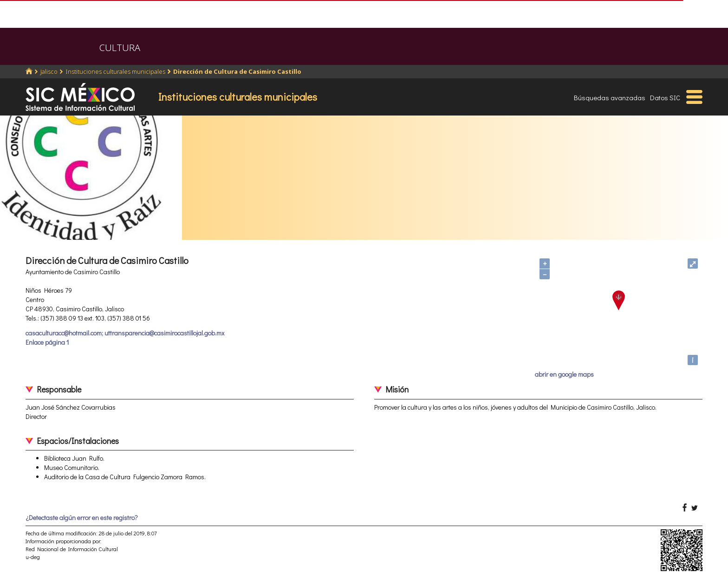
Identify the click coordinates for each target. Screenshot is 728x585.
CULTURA (120, 48)
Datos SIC (665, 97)
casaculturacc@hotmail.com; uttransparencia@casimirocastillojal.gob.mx (125, 333)
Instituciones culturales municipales (115, 71)
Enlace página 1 (47, 342)
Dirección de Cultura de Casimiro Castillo (237, 71)
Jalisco (49, 71)
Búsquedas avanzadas (610, 97)
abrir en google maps (564, 374)
